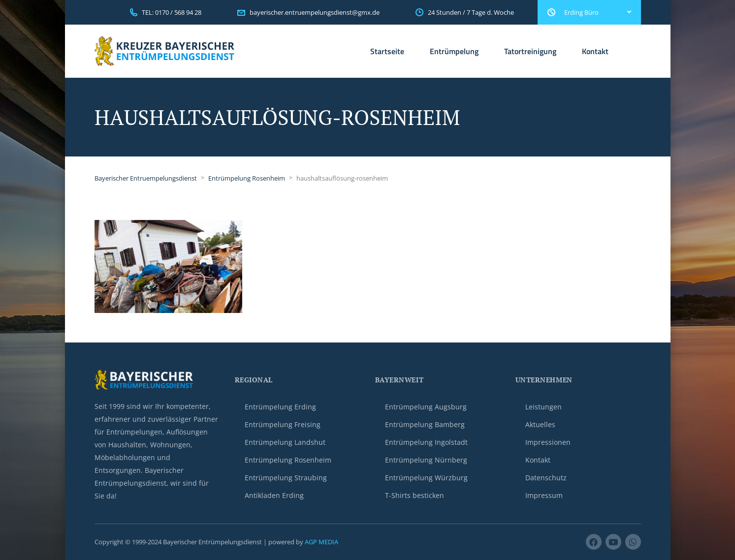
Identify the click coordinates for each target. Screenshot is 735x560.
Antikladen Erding (274, 495)
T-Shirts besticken (415, 495)
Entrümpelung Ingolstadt (426, 442)
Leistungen (543, 407)
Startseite (387, 51)
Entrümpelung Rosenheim (288, 460)
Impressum (544, 495)
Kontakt (595, 51)
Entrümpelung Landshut (285, 442)
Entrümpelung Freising (283, 424)
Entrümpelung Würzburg (426, 478)
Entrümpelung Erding (280, 407)
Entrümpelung (454, 51)
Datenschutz (546, 478)
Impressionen (548, 442)
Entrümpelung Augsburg (426, 407)
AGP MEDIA (321, 542)
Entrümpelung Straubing (286, 478)
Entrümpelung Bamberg (425, 424)
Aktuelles (540, 424)
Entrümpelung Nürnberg (426, 460)
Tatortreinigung (530, 51)
